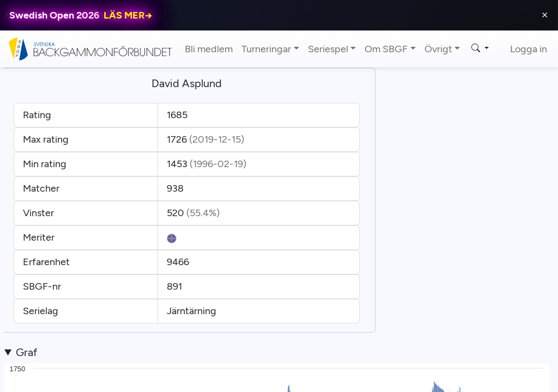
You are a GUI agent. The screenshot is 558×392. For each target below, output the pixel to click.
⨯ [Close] (545, 15)
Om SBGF (386, 49)
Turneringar (266, 49)
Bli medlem (209, 49)
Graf (26, 352)
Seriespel (328, 49)
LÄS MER (128, 15)
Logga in (529, 49)
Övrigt (438, 49)
